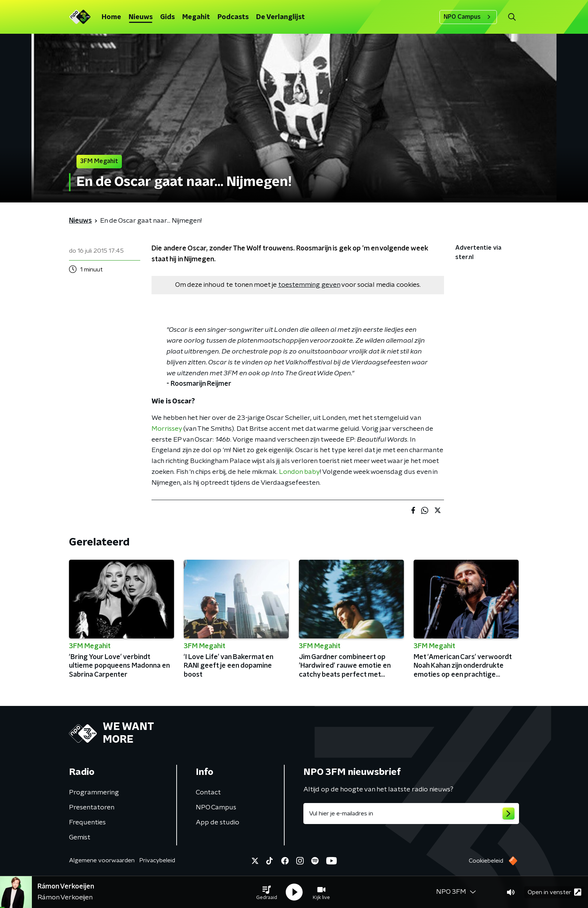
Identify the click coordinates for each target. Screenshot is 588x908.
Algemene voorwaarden (102, 860)
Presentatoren (92, 808)
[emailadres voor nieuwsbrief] (411, 814)
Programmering (94, 793)
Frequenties (87, 823)
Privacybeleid (157, 860)
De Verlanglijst (280, 17)
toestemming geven (309, 285)
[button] (267, 892)
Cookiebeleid (486, 861)
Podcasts (233, 17)
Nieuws (141, 17)
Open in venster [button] (554, 892)
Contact (208, 793)
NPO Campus (468, 17)
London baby (299, 472)
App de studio (217, 823)
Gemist (80, 838)
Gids (167, 17)
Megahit (196, 17)
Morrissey (167, 429)
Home (111, 17)
